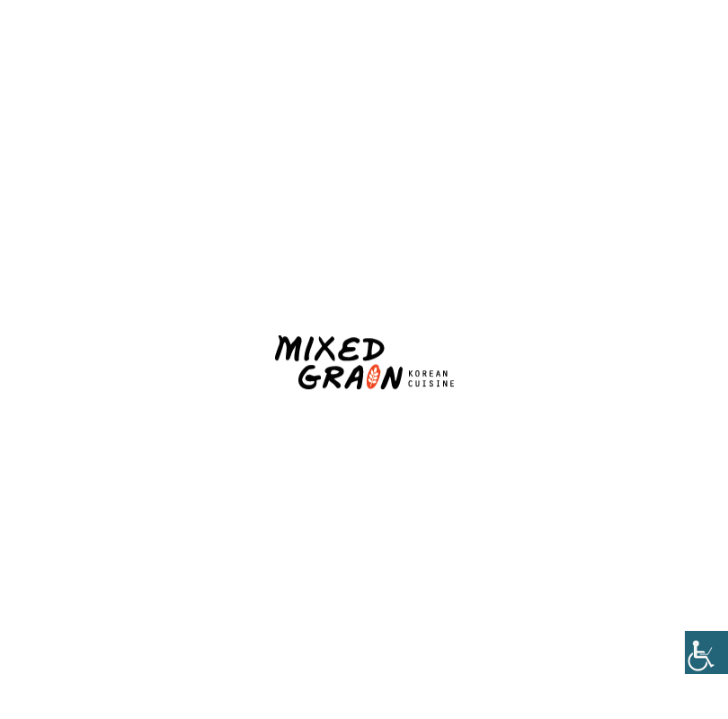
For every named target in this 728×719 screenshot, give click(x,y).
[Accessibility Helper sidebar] (706, 652)
